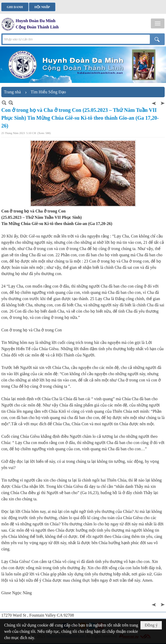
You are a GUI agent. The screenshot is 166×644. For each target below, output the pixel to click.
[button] (158, 23)
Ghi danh (15, 7)
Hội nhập (42, 7)
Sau (162, 103)
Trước (154, 103)
